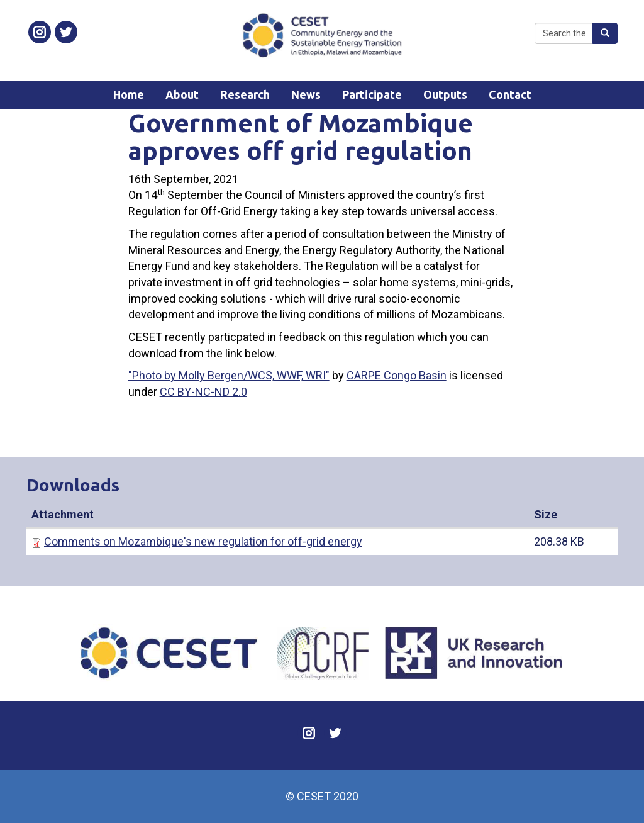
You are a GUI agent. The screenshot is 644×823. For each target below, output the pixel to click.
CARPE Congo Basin (397, 375)
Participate (372, 94)
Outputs (445, 94)
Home (129, 94)
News (306, 94)
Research (245, 94)
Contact (510, 94)
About (182, 94)
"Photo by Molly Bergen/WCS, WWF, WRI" (229, 375)
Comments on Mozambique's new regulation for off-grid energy (203, 541)
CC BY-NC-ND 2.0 (203, 392)
